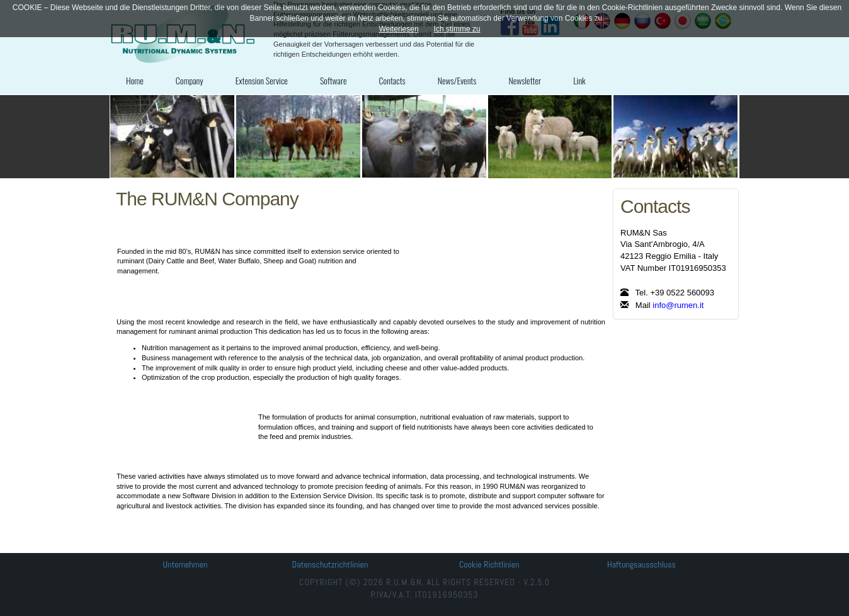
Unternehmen (185, 564)
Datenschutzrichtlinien (330, 564)
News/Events (457, 80)
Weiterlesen (398, 29)
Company (190, 80)
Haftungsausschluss (641, 564)
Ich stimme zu (457, 29)
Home (135, 80)
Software (333, 80)
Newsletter (525, 80)
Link (579, 80)
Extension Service (262, 80)
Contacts (392, 80)
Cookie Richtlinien (489, 564)
